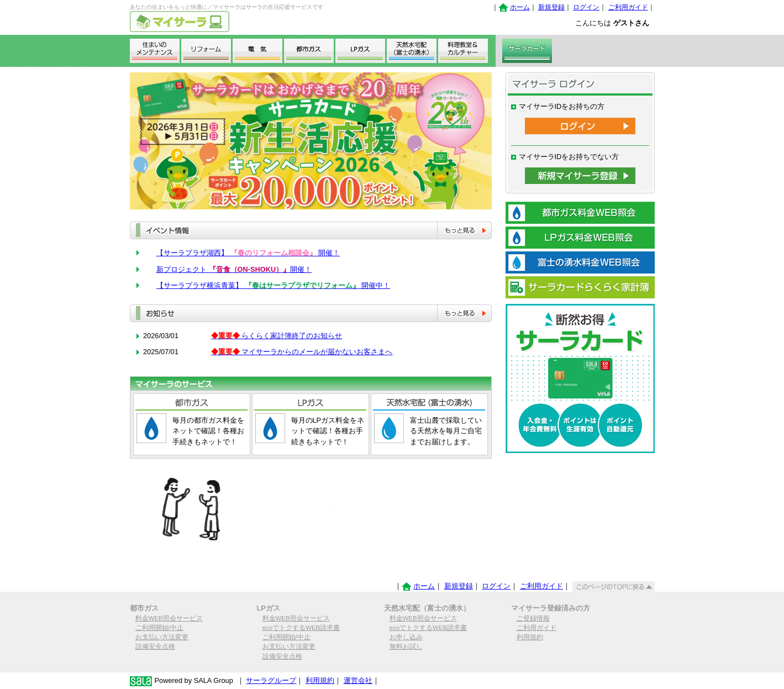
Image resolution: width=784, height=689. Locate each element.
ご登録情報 (533, 618)
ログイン (586, 7)
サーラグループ (271, 680)
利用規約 (530, 637)
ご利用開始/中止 (159, 628)
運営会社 (358, 680)
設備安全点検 (155, 646)
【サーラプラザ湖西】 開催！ (248, 253)
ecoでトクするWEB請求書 (301, 628)
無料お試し (406, 646)
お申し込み (406, 637)
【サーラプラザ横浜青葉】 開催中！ (273, 285)
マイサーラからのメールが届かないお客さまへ (302, 352)
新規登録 (551, 7)
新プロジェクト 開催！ (234, 269)
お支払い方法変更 (162, 637)
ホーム (520, 7)
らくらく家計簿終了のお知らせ (277, 336)
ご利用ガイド (628, 7)
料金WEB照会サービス (169, 618)
